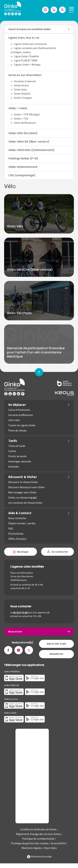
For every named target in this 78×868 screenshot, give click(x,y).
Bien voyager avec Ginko (22, 493)
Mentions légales (32, 849)
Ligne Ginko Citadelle (26, 57)
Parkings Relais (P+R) (23, 159)
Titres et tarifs (17, 446)
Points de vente (17, 457)
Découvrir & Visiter (23, 477)
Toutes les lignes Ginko (22, 426)
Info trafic (14, 420)
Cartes (12, 451)
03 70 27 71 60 (20, 613)
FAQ (11, 529)
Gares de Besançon (25, 123)
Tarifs (13, 441)
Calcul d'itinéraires (19, 410)
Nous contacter (17, 518)
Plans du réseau (17, 431)
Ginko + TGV (21, 119)
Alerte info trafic (56, 644)
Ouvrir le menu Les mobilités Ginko (30, 29)
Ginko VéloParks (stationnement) (31, 150)
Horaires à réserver (25, 82)
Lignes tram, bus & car (24, 38)
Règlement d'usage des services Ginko (38, 835)
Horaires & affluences (21, 415)
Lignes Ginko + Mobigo (27, 65)
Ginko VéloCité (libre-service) (29, 142)
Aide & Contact (20, 513)
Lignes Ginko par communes (30, 44)
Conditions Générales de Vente (38, 830)
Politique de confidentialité (38, 839)
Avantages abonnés (20, 462)
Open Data (50, 849)
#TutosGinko (16, 534)
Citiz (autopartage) (22, 176)
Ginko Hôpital (22, 94)
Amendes (14, 467)
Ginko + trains (18, 108)
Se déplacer (17, 405)
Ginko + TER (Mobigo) (27, 115)
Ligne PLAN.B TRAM (26, 61)
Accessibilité (58, 844)
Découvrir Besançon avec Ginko (26, 487)
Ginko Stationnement (23, 167)
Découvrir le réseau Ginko (23, 482)
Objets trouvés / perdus (22, 524)
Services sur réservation (25, 75)
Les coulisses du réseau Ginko (25, 503)
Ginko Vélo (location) (23, 133)
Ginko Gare (20, 90)
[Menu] (71, 10)
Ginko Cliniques (23, 98)
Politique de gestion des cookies (30, 844)
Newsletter (57, 655)
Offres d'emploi (17, 539)
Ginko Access (21, 86)
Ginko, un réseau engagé (23, 498)
